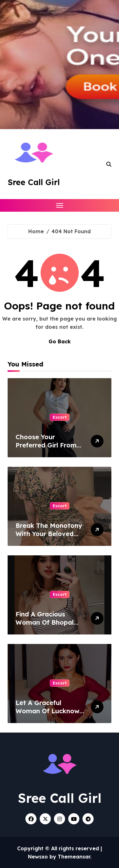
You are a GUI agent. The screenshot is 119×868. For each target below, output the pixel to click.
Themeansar (74, 857)
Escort (60, 417)
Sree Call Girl (34, 182)
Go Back (60, 341)
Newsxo (38, 857)
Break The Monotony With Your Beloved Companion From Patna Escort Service (49, 538)
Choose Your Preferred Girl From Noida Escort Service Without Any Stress (49, 449)
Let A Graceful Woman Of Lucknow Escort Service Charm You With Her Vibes (50, 715)
